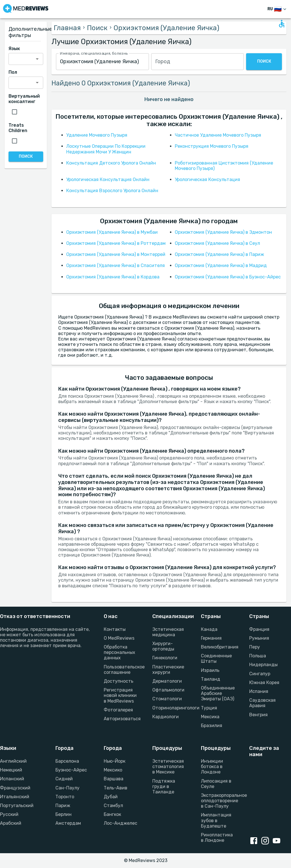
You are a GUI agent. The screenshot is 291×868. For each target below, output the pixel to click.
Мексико (113, 770)
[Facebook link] (255, 841)
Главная (67, 28)
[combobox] (102, 62)
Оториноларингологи (170, 708)
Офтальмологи (168, 690)
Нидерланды (263, 665)
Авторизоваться (121, 719)
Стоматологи (167, 699)
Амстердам (68, 823)
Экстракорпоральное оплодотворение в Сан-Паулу (218, 801)
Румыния (259, 638)
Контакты (115, 629)
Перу (255, 647)
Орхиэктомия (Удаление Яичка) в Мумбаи (112, 232)
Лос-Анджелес (120, 823)
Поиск (97, 28)
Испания (259, 691)
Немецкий (11, 770)
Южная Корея (264, 683)
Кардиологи (166, 717)
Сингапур (260, 674)
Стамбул (113, 806)
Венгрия (258, 715)
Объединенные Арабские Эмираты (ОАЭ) (218, 693)
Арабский (11, 823)
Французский (15, 788)
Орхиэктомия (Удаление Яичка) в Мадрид (221, 265)
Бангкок (112, 814)
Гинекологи (165, 658)
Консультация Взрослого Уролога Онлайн (112, 191)
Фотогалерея (118, 710)
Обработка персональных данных (119, 652)
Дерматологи (167, 681)
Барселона (67, 761)
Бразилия (212, 726)
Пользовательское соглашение (121, 670)
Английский (13, 761)
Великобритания (218, 647)
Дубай (111, 797)
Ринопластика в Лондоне (217, 838)
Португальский (17, 806)
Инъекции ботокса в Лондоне (212, 767)
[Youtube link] (278, 841)
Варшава (114, 779)
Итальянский (15, 797)
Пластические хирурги (168, 670)
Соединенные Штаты (216, 658)
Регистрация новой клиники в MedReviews (120, 695)
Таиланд (211, 679)
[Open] (37, 59)
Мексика (210, 717)
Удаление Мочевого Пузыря (97, 135)
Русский (9, 814)
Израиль (210, 670)
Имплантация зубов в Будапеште (216, 820)
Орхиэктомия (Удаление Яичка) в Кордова (113, 277)
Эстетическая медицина (168, 632)
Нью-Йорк (115, 761)
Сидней (64, 779)
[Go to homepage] (26, 9)
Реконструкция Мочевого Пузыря (212, 146)
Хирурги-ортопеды (163, 646)
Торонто (65, 797)
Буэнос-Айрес (71, 770)
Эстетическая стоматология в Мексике (168, 767)
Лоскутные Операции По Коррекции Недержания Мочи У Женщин (106, 149)
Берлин (64, 814)
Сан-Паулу (67, 788)
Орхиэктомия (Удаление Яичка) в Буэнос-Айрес (228, 277)
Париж (63, 806)
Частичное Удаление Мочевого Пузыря (218, 135)
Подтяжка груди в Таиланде (164, 786)
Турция (209, 708)
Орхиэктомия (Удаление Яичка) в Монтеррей (116, 254)
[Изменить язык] (278, 9)
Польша (258, 656)
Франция (259, 629)
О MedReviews (119, 638)
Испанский (12, 779)
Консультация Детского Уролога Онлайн (111, 163)
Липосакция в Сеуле (216, 784)
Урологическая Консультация (207, 179)
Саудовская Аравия (262, 703)
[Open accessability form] (282, 24)
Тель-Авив (116, 788)
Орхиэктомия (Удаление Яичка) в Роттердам (116, 243)
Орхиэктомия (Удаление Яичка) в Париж (219, 254)
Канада (209, 629)
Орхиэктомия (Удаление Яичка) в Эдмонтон (223, 232)
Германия (211, 638)
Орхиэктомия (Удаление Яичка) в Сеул (217, 243)
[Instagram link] (266, 841)
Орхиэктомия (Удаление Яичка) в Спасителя (116, 265)
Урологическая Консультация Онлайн (108, 179)
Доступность (119, 681)
